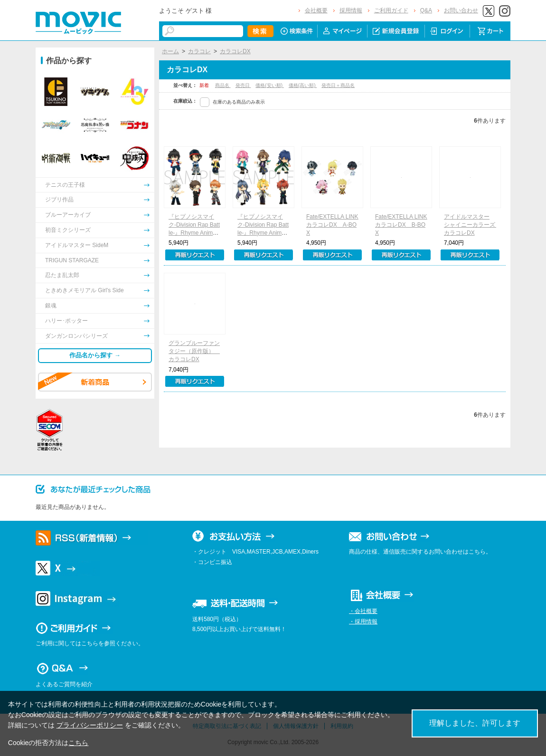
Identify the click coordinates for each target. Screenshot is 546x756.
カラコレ (199, 51)
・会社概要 (363, 611)
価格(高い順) (303, 85)
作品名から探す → (95, 355)
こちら (78, 743)
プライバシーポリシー (90, 725)
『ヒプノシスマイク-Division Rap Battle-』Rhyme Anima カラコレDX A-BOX (195, 233)
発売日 (243, 85)
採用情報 (351, 10)
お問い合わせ (461, 10)
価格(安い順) (269, 85)
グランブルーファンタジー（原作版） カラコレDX (194, 351)
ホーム (170, 51)
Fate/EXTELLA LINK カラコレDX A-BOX (335, 225)
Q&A (426, 10)
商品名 (223, 85)
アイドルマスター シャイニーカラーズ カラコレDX (472, 225)
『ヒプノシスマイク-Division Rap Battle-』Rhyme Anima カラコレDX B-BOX (264, 233)
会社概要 (316, 10)
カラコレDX (235, 51)
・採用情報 (363, 622)
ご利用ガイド (391, 10)
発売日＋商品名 (338, 85)
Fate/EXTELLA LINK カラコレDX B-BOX (404, 225)
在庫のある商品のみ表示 (239, 102)
